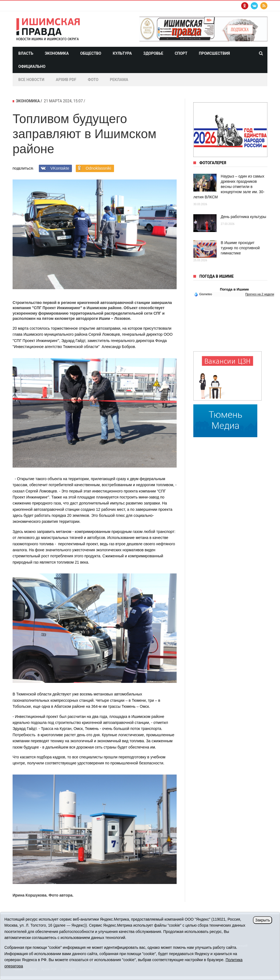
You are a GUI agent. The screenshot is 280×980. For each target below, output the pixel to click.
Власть (26, 53)
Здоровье (153, 53)
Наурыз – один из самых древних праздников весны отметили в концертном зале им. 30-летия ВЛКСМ (229, 187)
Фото (93, 80)
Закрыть (262, 920)
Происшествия (214, 53)
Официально (32, 66)
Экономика (57, 53)
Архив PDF (66, 80)
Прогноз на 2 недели (260, 294)
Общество (91, 53)
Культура (122, 53)
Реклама (119, 80)
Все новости (31, 80)
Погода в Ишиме (234, 289)
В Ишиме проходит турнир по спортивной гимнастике (240, 248)
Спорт (181, 53)
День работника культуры (243, 217)
